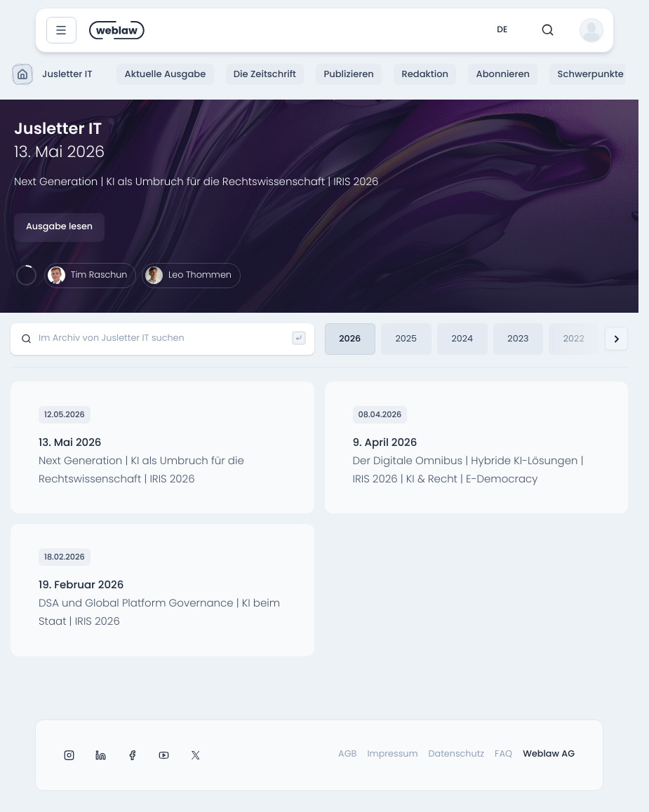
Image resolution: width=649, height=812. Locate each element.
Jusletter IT (53, 74)
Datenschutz (457, 754)
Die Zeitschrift (265, 74)
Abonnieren (503, 74)
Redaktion (425, 74)
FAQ (503, 754)
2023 (518, 338)
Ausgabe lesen (59, 227)
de (502, 30)
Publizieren (348, 74)
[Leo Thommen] (191, 276)
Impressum (392, 754)
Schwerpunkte (591, 74)
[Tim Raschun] (90, 276)
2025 (406, 338)
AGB (347, 754)
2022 (574, 338)
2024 (462, 338)
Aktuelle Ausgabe (166, 74)
